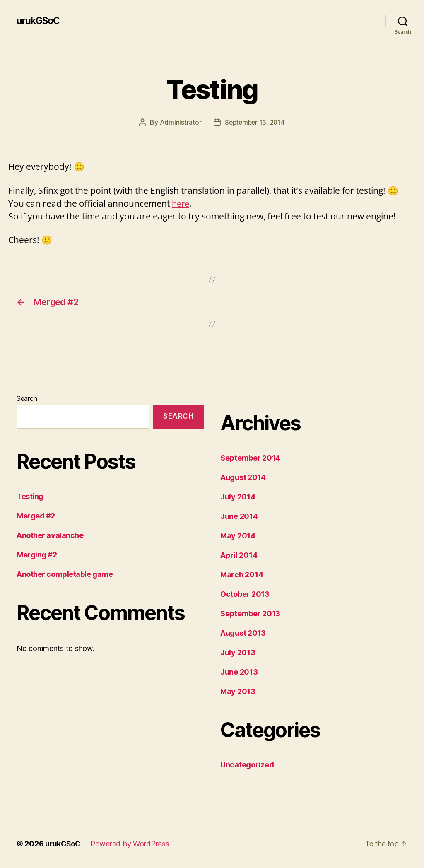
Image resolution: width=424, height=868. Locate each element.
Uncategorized (247, 766)
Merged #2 (36, 517)
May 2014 (238, 536)
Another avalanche (50, 536)
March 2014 (242, 575)
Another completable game (65, 575)
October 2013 (245, 595)
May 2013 (238, 692)
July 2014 (238, 498)
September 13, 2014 (255, 122)
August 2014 (243, 478)
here (181, 203)
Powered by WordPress (131, 845)
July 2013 (238, 653)
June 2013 (239, 673)
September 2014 (250, 459)
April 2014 (239, 556)
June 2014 (239, 517)
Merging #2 (37, 556)
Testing (30, 498)
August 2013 (243, 634)
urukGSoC (40, 21)
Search (27, 399)
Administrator (179, 122)
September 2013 (250, 614)
